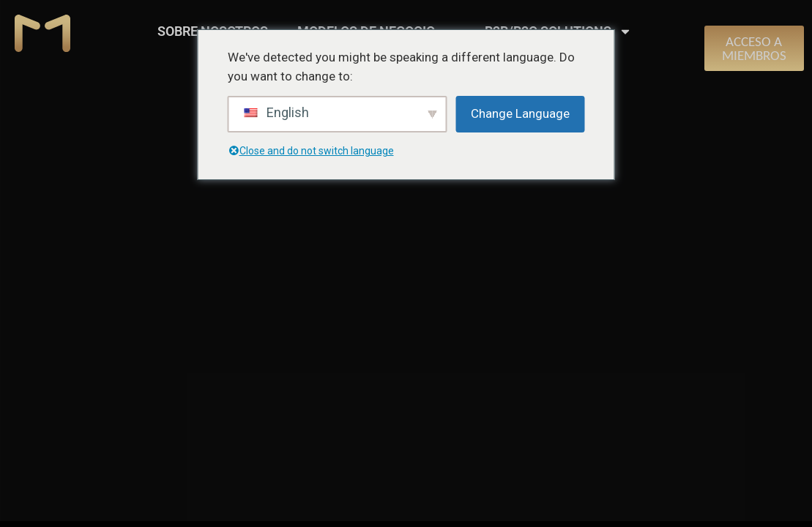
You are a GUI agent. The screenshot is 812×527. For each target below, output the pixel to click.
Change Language (520, 113)
